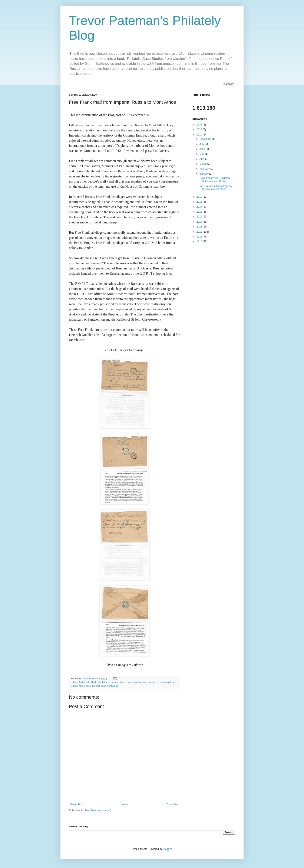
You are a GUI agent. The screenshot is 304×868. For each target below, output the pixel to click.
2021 (200, 130)
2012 (200, 232)
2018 (200, 202)
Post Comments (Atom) (98, 810)
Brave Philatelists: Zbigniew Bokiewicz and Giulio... (214, 180)
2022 (200, 125)
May (202, 154)
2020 (200, 135)
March (203, 164)
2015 (200, 217)
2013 (200, 227)
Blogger (167, 849)
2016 (200, 212)
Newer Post (77, 805)
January (204, 174)
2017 (200, 207)
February (205, 169)
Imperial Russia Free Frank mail (154, 682)
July (202, 144)
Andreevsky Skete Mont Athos (94, 682)
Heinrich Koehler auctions (124, 682)
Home (125, 805)
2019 (200, 197)
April (202, 159)
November (206, 139)
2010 (200, 242)
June (203, 149)
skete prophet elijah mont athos (102, 686)
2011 (200, 237)
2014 (200, 222)
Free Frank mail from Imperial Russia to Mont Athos (216, 188)
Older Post (173, 805)
